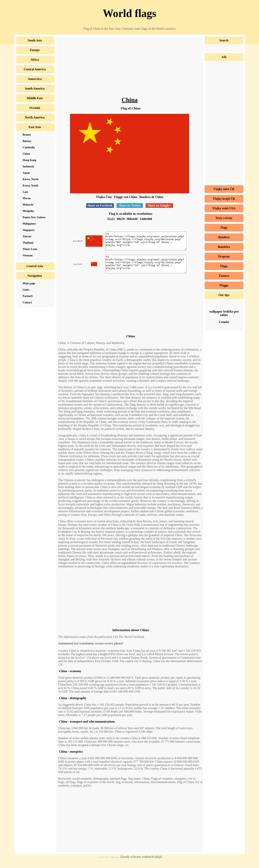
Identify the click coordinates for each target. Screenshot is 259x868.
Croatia (224, 322)
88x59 (121, 219)
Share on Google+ (159, 205)
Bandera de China (151, 197)
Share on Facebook (100, 205)
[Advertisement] (130, 69)
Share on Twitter (130, 205)
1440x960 (146, 219)
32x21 (111, 219)
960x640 (132, 219)
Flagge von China (126, 197)
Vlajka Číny (104, 197)
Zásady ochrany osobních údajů (141, 864)
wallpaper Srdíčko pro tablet (224, 313)
